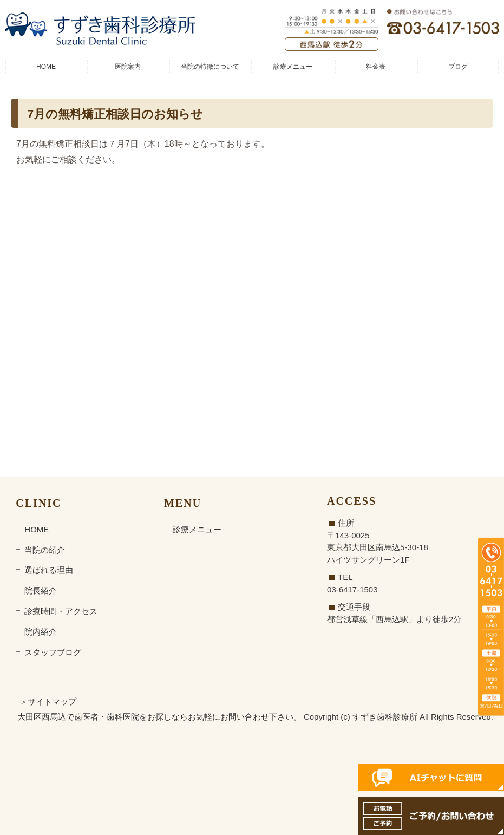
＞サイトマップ (48, 702)
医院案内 (128, 67)
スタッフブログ (53, 652)
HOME (46, 67)
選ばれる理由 (49, 570)
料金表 (376, 67)
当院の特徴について (210, 67)
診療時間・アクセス (61, 611)
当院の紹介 (45, 550)
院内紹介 (41, 632)
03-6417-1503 (352, 589)
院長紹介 (41, 591)
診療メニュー (293, 67)
